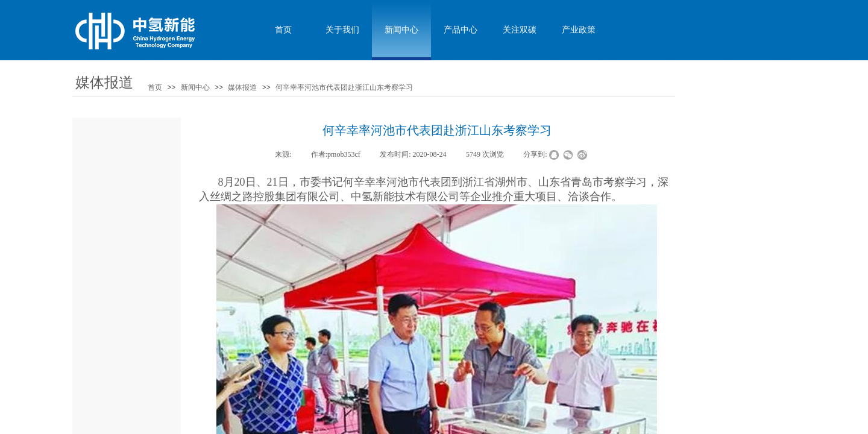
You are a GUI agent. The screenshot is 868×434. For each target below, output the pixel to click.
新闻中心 (195, 87)
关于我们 (342, 30)
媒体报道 (242, 87)
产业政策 (579, 30)
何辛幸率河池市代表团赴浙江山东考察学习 (344, 87)
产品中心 (461, 30)
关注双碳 (520, 30)
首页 (155, 87)
